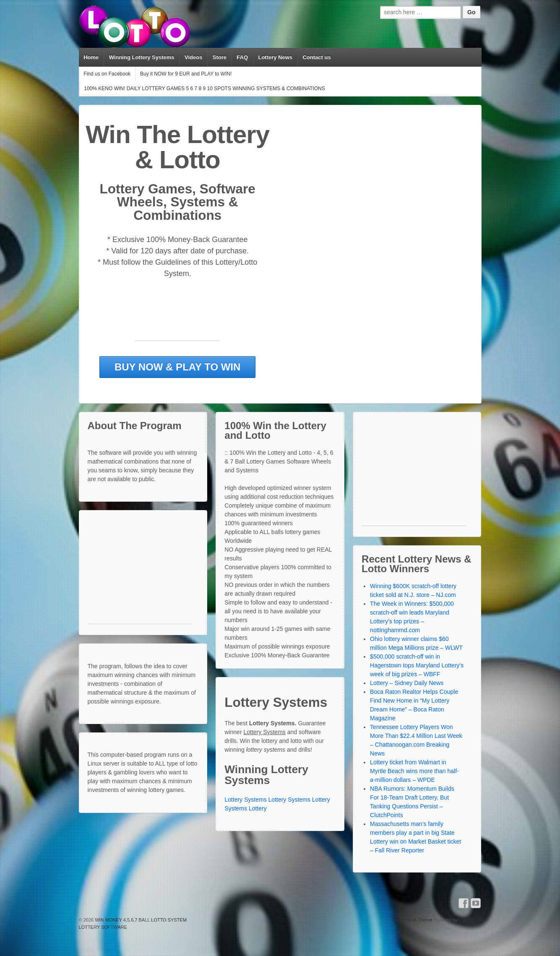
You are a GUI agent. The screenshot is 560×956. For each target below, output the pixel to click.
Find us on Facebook (107, 74)
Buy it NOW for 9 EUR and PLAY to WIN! (186, 74)
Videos (193, 57)
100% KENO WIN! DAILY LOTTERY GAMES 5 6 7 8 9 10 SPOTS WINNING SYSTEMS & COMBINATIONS (204, 89)
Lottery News (275, 57)
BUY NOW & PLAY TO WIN (177, 367)
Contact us (316, 57)
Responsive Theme (413, 920)
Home (91, 57)
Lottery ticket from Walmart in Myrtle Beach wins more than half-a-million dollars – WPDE (414, 771)
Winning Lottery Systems (142, 57)
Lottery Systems (245, 800)
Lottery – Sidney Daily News (407, 683)
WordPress (470, 920)
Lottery (258, 808)
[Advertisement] (177, 322)
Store (220, 57)
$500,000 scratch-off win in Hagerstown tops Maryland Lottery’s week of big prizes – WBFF (417, 665)
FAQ (242, 57)
